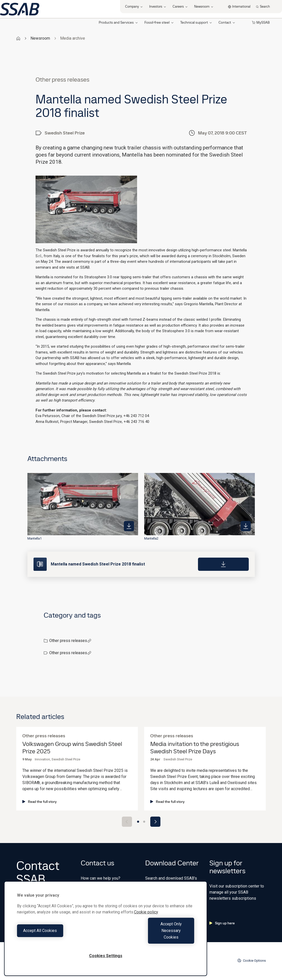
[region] (106, 935)
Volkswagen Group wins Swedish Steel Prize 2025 (72, 748)
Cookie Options (252, 960)
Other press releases (70, 641)
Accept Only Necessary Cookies (151, 937)
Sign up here (222, 923)
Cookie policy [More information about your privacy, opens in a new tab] (146, 925)
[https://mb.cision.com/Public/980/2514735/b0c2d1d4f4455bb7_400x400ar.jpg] (129, 526)
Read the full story (39, 802)
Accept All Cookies (60, 937)
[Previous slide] (127, 822)
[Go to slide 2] (144, 822)
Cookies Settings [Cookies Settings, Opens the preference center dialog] (106, 956)
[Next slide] (155, 822)
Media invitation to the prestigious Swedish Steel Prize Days (195, 748)
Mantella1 (35, 538)
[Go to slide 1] (138, 822)
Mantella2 (151, 538)
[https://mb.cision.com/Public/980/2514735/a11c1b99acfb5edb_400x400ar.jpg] (246, 526)
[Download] (223, 564)
